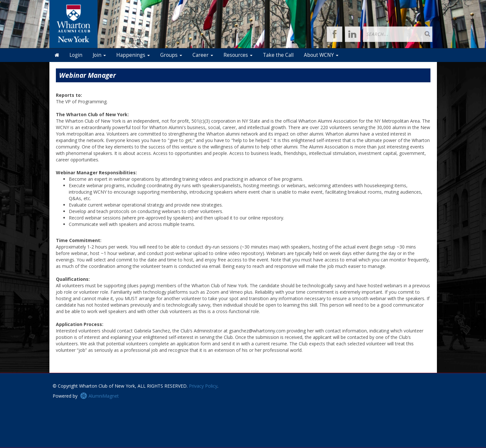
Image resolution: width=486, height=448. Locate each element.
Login (76, 55)
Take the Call (278, 55)
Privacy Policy (203, 386)
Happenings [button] (133, 55)
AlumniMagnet (99, 396)
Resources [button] (238, 55)
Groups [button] (171, 55)
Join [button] (99, 55)
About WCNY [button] (321, 55)
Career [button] (203, 55)
